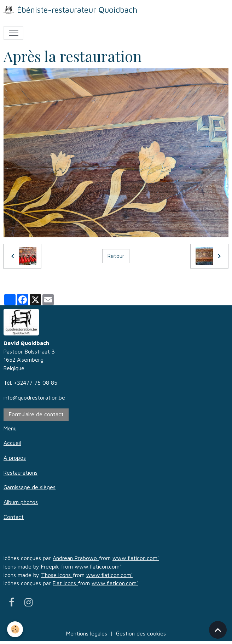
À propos (15, 458)
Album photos (21, 502)
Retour (116, 256)
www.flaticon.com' (136, 558)
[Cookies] (15, 629)
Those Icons (57, 575)
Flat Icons (65, 583)
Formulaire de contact (36, 414)
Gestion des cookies (141, 633)
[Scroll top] (218, 630)
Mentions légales (87, 633)
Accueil (12, 443)
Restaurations (21, 473)
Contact (14, 517)
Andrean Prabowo (76, 558)
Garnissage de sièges (30, 487)
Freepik (51, 566)
